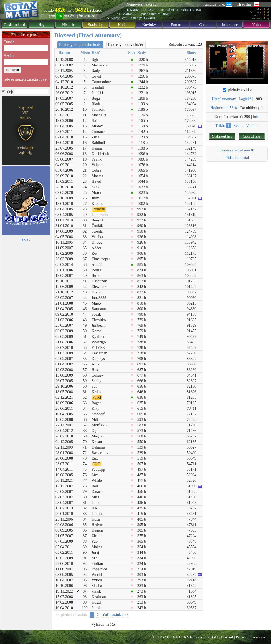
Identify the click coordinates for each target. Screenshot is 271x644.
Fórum (176, 25)
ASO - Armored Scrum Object (169, 10)
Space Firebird (150, 14)
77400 (150, 18)
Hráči (122, 25)
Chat (203, 25)
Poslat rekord (14, 25)
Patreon (242, 637)
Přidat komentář (237, 158)
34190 (197, 10)
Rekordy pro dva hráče (126, 45)
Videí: (251, 126)
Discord (227, 637)
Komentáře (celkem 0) (237, 150)
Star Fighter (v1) (133, 18)
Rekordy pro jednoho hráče (80, 45)
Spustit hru (251, 136)
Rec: (237, 126)
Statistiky (95, 25)
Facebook (258, 637)
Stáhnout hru (222, 136)
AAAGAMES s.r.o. (188, 637)
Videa (257, 25)
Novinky (149, 25)
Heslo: (9, 56)
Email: (9, 42)
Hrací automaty (224, 99)
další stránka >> (116, 615)
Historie (68, 25)
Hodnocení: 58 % (224, 108)
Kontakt (212, 637)
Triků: (220, 126)
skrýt (26, 239)
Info (256, 117)
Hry (42, 25)
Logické (245, 99)
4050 (165, 14)
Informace (230, 25)
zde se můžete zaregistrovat (26, 79)
